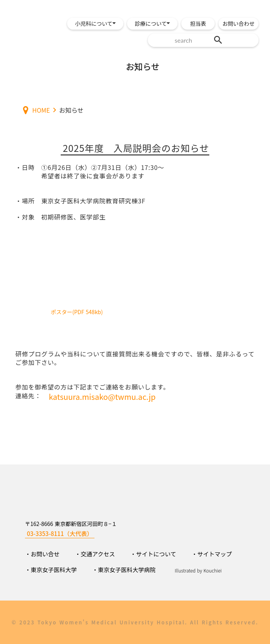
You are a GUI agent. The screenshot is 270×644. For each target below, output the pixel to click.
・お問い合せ (42, 554)
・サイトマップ (212, 554)
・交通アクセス (95, 554)
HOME (41, 110)
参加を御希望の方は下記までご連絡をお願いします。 (93, 387)
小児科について (94, 23)
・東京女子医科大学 (51, 570)
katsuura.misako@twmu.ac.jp (102, 397)
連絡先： (28, 396)
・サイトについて (153, 554)
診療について (151, 23)
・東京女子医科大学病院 (124, 570)
